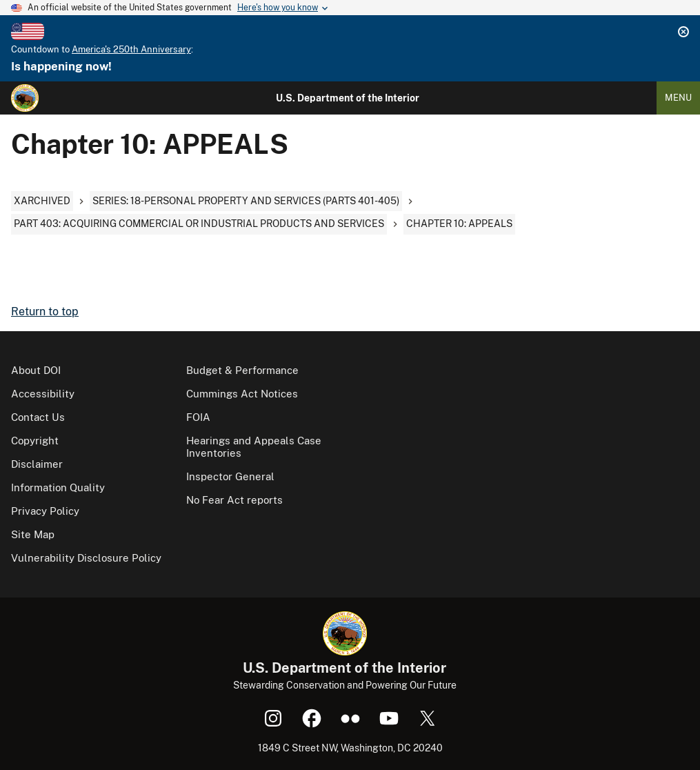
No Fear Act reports (234, 500)
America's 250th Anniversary (131, 49)
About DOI (36, 370)
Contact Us (38, 417)
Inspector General (230, 476)
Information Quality (58, 487)
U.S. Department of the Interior (348, 98)
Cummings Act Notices (242, 394)
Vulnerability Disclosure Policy (86, 558)
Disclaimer (37, 464)
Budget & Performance (242, 370)
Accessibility (43, 394)
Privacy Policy (45, 511)
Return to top (45, 312)
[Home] (25, 98)
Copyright (35, 441)
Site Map (33, 534)
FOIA (198, 417)
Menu (678, 98)
